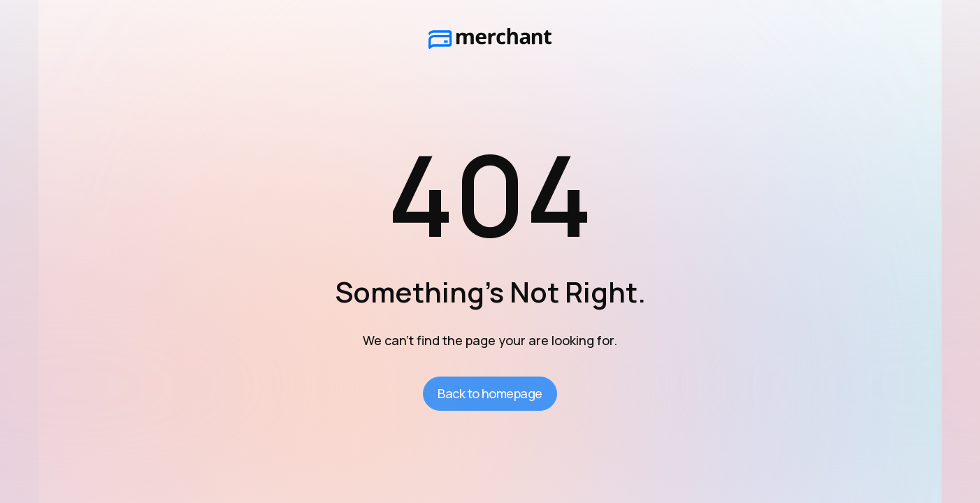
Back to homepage (490, 393)
